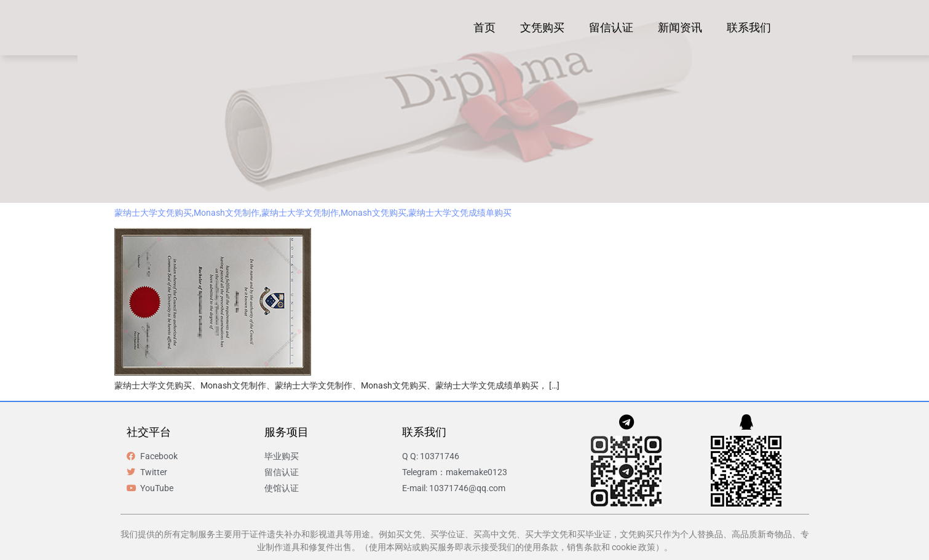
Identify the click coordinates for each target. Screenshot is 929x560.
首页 (484, 27)
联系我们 (749, 27)
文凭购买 (542, 27)
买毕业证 (594, 534)
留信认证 (611, 27)
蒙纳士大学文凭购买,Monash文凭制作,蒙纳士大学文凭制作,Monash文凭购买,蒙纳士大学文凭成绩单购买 (313, 213)
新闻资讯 (680, 27)
